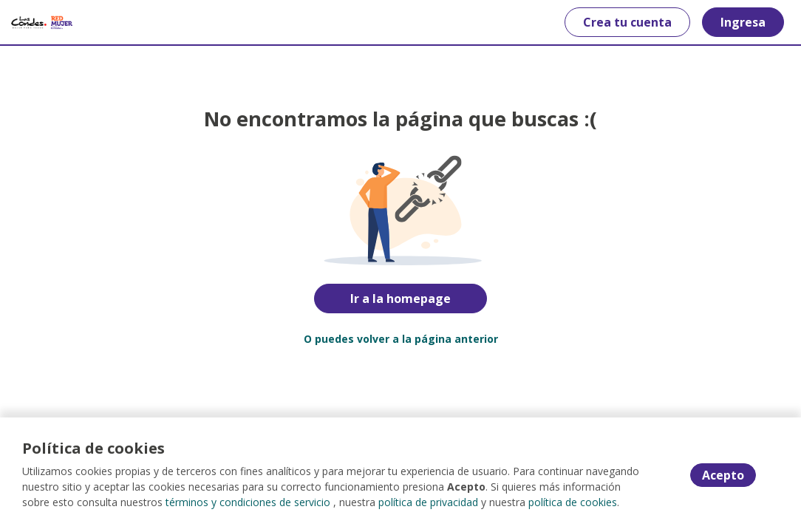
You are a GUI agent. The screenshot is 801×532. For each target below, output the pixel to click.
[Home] (42, 22)
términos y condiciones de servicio (248, 502)
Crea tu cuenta (627, 22)
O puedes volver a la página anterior (401, 339)
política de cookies (573, 502)
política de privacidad (428, 502)
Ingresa (743, 22)
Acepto (723, 475)
